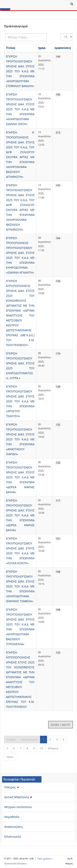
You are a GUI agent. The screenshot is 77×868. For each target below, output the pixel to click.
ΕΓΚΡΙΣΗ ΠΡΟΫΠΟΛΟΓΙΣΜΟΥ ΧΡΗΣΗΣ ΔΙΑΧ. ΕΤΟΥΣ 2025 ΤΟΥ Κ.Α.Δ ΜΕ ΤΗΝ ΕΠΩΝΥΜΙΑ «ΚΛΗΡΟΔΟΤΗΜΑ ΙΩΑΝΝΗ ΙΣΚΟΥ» (20, 109)
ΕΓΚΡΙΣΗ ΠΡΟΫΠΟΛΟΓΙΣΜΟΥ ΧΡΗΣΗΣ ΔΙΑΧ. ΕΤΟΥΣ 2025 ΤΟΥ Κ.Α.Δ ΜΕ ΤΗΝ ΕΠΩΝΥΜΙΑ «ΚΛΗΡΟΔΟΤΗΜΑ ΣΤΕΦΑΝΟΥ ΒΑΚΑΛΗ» (20, 71)
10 (41, 748)
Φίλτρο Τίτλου (5, 33)
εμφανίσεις (63, 48)
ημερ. (42, 48)
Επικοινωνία (13, 836)
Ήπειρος (12, 787)
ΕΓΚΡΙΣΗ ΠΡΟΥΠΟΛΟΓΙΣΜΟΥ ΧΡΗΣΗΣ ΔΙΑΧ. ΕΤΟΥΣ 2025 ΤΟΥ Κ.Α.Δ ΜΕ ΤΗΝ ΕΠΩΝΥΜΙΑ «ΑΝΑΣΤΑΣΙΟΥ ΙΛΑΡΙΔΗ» (20, 439)
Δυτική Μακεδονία (18, 797)
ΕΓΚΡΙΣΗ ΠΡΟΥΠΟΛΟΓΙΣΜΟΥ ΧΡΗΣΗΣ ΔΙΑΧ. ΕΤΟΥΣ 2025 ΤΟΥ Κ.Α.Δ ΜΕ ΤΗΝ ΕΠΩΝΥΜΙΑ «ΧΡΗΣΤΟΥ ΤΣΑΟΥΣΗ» (20, 401)
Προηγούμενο (29, 739)
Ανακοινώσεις (14, 827)
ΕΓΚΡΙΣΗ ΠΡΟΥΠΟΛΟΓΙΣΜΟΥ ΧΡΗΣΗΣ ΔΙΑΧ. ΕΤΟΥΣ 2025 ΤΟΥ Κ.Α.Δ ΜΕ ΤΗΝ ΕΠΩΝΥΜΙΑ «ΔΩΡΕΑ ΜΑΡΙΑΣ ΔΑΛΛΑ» (20, 477)
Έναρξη (11, 739)
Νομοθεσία (12, 817)
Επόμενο (53, 748)
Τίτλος (11, 48)
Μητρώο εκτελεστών (18, 807)
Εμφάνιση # (61, 33)
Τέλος (10, 757)
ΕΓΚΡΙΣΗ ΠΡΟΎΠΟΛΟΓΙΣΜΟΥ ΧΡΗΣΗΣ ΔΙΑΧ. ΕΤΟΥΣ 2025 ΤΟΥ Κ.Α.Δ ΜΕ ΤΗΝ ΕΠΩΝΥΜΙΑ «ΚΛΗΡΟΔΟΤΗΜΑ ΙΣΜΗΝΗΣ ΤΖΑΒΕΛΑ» (20, 586)
